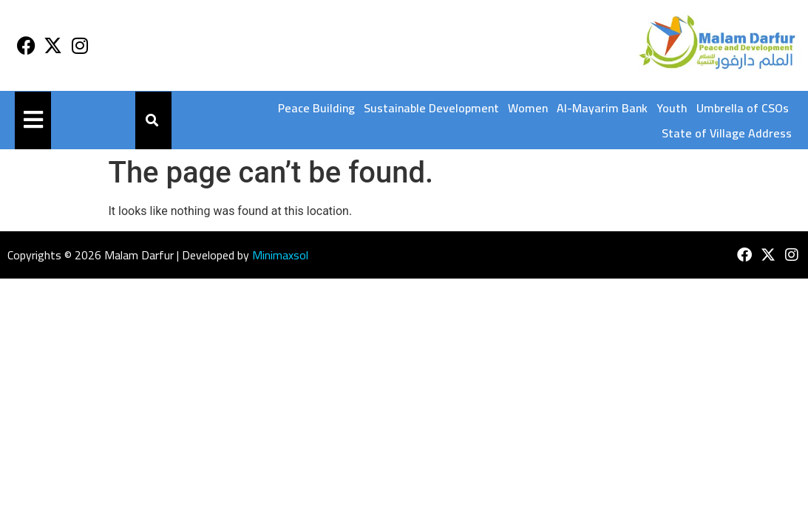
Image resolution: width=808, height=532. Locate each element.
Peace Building (316, 108)
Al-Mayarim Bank (602, 108)
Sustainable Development (431, 108)
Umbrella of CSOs (743, 108)
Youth (672, 108)
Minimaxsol (280, 255)
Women (528, 108)
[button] (153, 121)
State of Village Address (727, 133)
